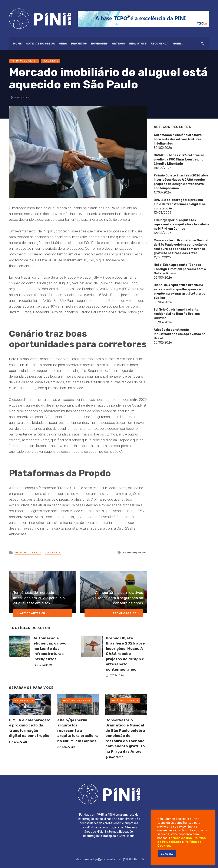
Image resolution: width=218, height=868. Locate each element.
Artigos (118, 44)
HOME (17, 44)
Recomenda (160, 44)
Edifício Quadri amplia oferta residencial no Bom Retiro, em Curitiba (177, 314)
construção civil (136, 553)
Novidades (99, 44)
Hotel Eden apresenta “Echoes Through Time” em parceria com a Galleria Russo (180, 269)
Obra (63, 44)
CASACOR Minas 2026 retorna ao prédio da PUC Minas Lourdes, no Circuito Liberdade (179, 160)
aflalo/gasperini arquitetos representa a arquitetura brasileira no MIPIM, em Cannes (78, 730)
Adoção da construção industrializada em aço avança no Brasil (180, 334)
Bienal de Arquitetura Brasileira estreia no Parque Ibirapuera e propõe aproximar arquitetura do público (179, 291)
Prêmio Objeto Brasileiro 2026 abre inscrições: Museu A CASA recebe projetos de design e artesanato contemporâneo (125, 654)
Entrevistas (24, 700)
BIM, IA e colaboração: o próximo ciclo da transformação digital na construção (29, 728)
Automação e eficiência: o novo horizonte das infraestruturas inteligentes (50, 649)
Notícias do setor (40, 44)
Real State (138, 44)
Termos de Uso (180, 838)
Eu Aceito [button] (167, 854)
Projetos (79, 44)
